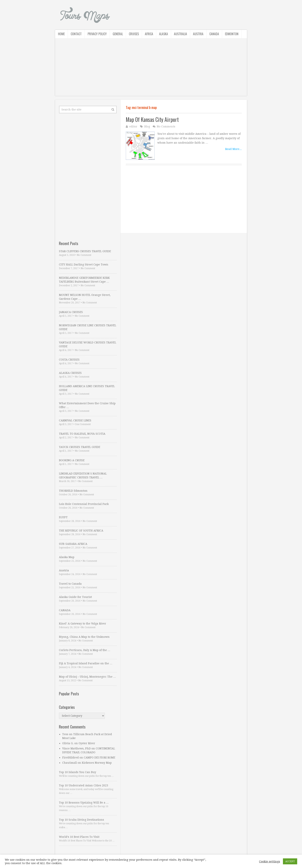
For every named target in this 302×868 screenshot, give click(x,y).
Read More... (233, 149)
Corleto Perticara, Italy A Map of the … (85, 650)
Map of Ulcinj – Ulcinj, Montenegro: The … (87, 677)
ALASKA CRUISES (70, 373)
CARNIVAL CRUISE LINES (75, 420)
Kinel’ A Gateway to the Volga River (83, 624)
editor (133, 126)
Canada (214, 34)
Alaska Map (67, 557)
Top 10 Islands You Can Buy (78, 772)
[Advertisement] (151, 69)
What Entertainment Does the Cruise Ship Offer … (87, 405)
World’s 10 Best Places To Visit (79, 837)
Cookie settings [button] (270, 861)
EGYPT (63, 517)
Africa (149, 34)
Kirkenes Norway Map (97, 763)
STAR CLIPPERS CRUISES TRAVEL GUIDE (85, 251)
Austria (198, 34)
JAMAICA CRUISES (71, 312)
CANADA (65, 610)
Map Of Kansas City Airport (152, 119)
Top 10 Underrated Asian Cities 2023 (83, 785)
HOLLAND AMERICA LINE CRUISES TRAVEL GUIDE (87, 388)
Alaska (164, 34)
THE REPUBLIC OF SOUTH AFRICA (81, 531)
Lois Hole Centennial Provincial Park (84, 504)
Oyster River (87, 743)
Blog (147, 126)
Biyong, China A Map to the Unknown (84, 637)
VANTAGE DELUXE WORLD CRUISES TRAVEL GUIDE (88, 344)
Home (61, 34)
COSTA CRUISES (69, 360)
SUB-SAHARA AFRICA (73, 544)
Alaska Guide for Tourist (75, 597)
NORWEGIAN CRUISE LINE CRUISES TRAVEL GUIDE (88, 327)
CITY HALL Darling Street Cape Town (84, 265)
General (118, 34)
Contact (76, 34)
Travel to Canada (70, 584)
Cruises (134, 34)
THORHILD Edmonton (73, 491)
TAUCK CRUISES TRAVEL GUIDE (80, 447)
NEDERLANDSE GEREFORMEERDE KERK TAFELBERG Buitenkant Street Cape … (84, 280)
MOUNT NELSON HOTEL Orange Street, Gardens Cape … (85, 297)
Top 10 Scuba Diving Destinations (81, 820)
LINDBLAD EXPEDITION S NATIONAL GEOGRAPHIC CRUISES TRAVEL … (83, 475)
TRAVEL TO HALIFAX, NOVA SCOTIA (82, 434)
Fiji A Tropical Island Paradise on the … (86, 663)
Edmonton (232, 34)
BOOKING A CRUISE (72, 460)
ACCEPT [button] (290, 861)
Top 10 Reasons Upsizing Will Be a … (84, 803)
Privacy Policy (97, 34)
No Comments (166, 126)
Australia (180, 34)
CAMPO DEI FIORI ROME (99, 758)
